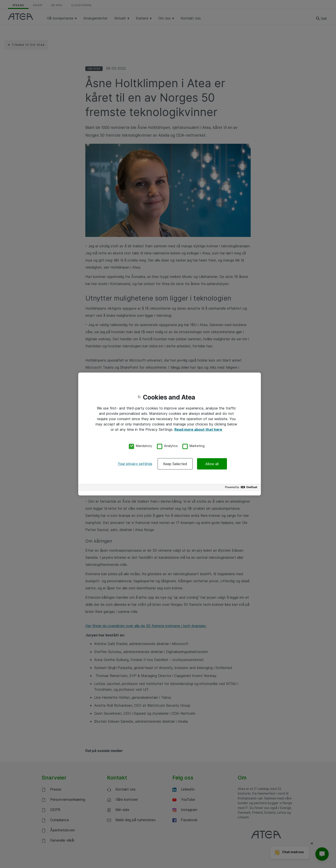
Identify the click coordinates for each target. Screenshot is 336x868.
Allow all (212, 464)
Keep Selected (175, 464)
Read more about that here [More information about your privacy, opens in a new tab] (198, 429)
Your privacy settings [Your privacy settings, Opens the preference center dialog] (135, 464)
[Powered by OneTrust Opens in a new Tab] (242, 488)
